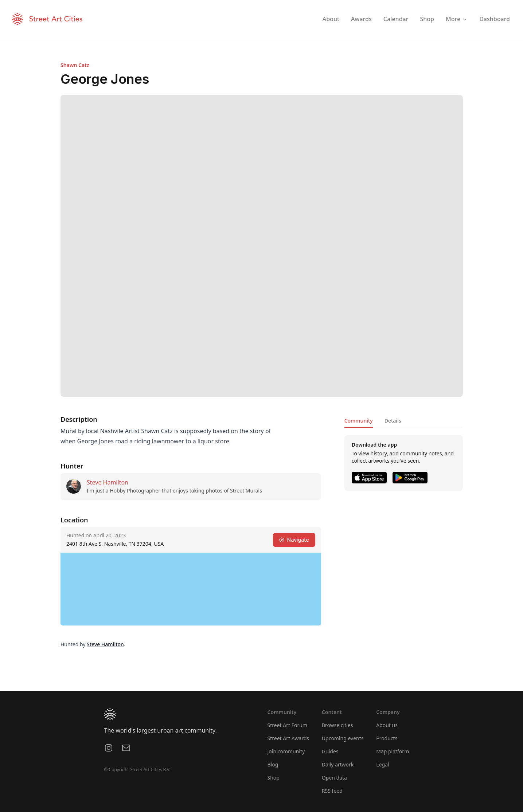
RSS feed (332, 791)
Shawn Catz (75, 65)
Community (358, 421)
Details (393, 421)
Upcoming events (343, 738)
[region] (191, 589)
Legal (383, 764)
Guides (330, 751)
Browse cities (337, 725)
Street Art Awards (288, 738)
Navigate (294, 540)
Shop (274, 778)
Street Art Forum (287, 725)
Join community (286, 751)
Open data (334, 778)
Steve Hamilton (108, 482)
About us (387, 725)
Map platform (393, 751)
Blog (273, 764)
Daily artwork (338, 764)
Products (387, 738)
